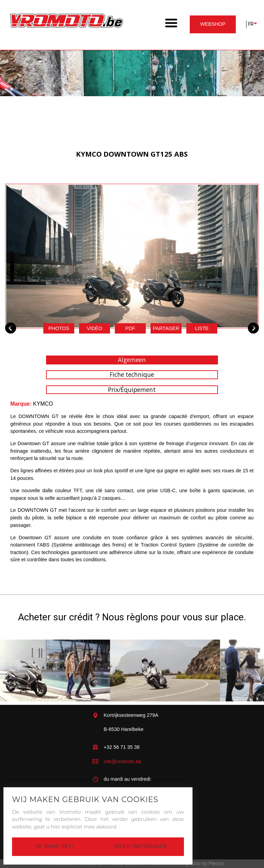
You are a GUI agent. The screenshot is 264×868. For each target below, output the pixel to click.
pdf (130, 328)
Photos (59, 328)
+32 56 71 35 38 (122, 747)
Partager (166, 328)
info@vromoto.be (123, 762)
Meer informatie (141, 846)
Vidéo (95, 328)
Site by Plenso (208, 864)
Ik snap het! (55, 846)
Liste (202, 328)
